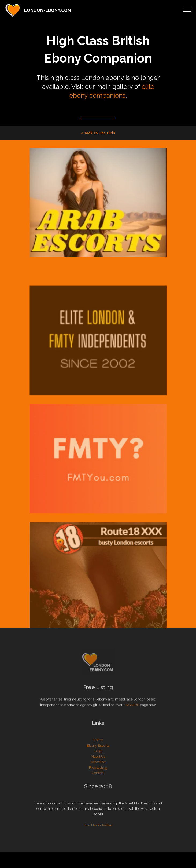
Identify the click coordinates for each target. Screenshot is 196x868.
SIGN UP (132, 707)
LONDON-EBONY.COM (48, 10)
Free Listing (98, 777)
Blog (98, 760)
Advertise (98, 771)
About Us (98, 766)
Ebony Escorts (98, 755)
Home (98, 749)
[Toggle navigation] (188, 9)
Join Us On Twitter (98, 834)
